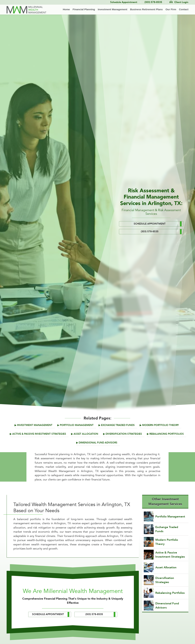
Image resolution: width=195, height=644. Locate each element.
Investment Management (35, 425)
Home (66, 9)
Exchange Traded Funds (118, 425)
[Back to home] (26, 10)
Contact (184, 9)
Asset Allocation (86, 434)
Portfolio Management (77, 425)
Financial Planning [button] (84, 9)
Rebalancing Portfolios (167, 434)
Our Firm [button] (171, 9)
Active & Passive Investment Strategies (39, 434)
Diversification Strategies (124, 434)
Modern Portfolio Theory (160, 425)
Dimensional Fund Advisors (98, 443)
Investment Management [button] (113, 9)
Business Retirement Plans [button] (146, 9)
